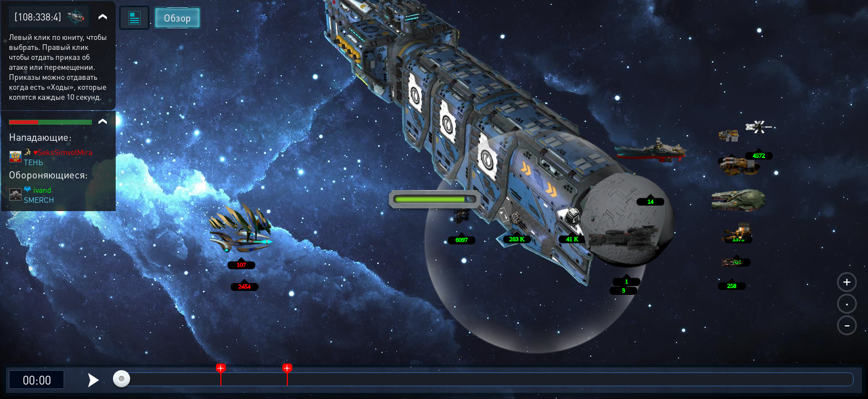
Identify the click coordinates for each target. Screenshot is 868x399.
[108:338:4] (38, 16)
